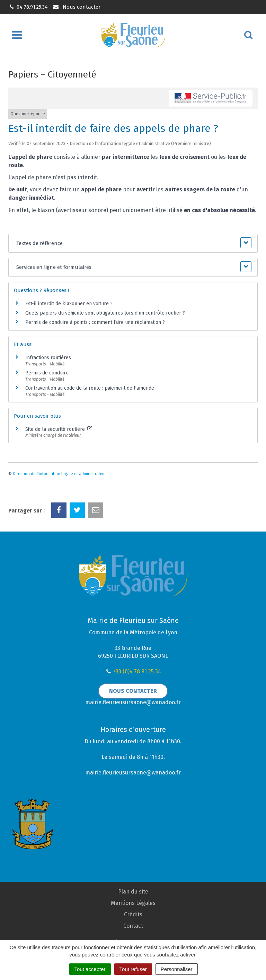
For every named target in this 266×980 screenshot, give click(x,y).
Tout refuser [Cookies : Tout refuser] (133, 969)
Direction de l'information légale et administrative (59, 474)
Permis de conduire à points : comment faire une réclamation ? (95, 322)
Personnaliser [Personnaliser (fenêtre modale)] (177, 969)
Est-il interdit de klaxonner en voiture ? (69, 304)
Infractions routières (48, 358)
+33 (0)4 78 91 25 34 (137, 672)
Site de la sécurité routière (59, 429)
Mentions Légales (133, 903)
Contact (133, 926)
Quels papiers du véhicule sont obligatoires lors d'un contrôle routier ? (105, 313)
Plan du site (133, 892)
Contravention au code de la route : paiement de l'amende (90, 388)
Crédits (133, 914)
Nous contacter (76, 7)
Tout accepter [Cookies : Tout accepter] (90, 969)
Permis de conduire (47, 373)
